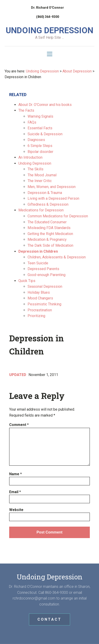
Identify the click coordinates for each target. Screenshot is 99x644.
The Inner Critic (40, 181)
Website (16, 510)
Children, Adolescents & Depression (57, 257)
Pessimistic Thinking (44, 304)
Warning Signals (40, 116)
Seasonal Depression (45, 286)
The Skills (35, 169)
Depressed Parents (43, 269)
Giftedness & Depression (48, 204)
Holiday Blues (39, 292)
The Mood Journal (42, 175)
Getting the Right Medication (50, 234)
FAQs (32, 122)
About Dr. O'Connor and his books (45, 105)
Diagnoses (36, 140)
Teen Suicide (38, 263)
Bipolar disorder (40, 152)
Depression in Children (38, 251)
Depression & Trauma (45, 193)
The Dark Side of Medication (50, 245)
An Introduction (30, 157)
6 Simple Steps (40, 146)
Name (16, 474)
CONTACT (49, 619)
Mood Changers (40, 298)
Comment (19, 425)
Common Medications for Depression (58, 216)
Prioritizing (36, 316)
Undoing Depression (35, 163)
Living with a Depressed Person (53, 198)
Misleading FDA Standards (49, 228)
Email (15, 492)
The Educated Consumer (47, 222)
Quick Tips (27, 281)
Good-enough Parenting (47, 275)
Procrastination (40, 310)
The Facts (26, 110)
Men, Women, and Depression (52, 187)
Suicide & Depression (45, 134)
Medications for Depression (41, 210)
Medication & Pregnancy (47, 239)
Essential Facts (40, 128)
